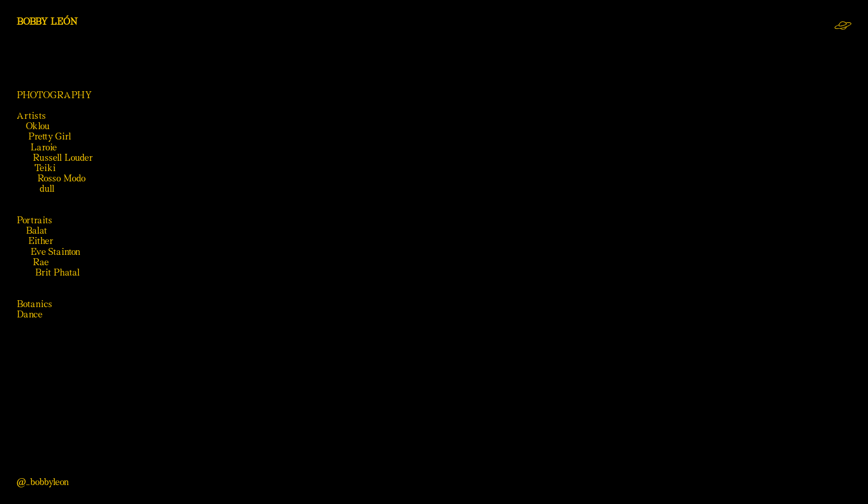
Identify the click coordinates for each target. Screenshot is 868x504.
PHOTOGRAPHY (55, 95)
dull (47, 189)
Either (41, 241)
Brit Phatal (57, 272)
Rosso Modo (61, 178)
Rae (41, 262)
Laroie (44, 147)
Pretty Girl (50, 136)
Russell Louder (63, 158)
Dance (30, 314)
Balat (36, 230)
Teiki (45, 168)
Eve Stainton (57, 252)
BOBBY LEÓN (47, 22)
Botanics (34, 304)
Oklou (38, 126)
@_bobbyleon (43, 482)
